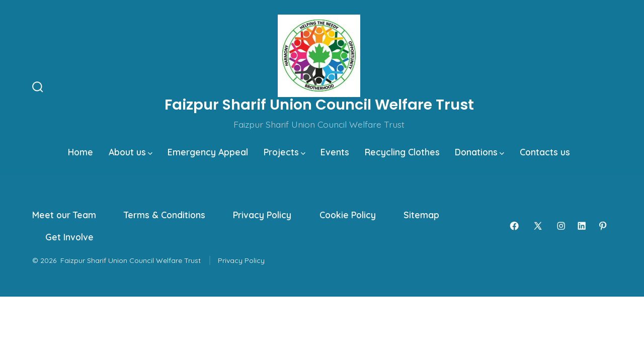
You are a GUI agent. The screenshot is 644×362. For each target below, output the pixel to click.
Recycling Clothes (402, 152)
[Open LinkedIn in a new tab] (582, 226)
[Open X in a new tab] (538, 226)
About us (131, 152)
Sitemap (421, 215)
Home (80, 152)
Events (335, 152)
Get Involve (69, 237)
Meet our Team (64, 215)
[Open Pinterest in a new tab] (603, 226)
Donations (479, 152)
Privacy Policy (262, 215)
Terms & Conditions (165, 215)
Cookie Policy (348, 215)
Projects (285, 152)
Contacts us (545, 152)
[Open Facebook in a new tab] (514, 226)
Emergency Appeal (208, 152)
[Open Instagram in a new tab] (561, 226)
